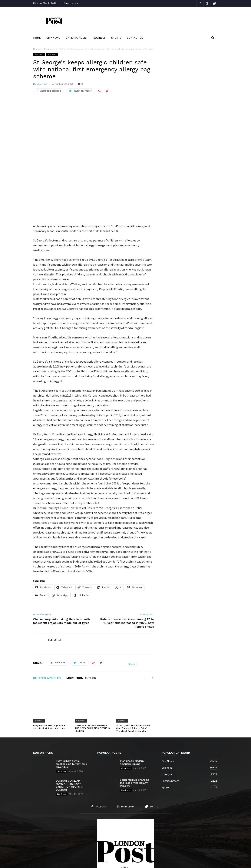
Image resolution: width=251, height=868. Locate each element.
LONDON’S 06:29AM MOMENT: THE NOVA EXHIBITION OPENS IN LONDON (92, 687)
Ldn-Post (42, 84)
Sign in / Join (71, 3)
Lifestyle (186, 733)
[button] (213, 38)
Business (99, 38)
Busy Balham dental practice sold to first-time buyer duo (49, 685)
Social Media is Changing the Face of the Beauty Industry (135, 741)
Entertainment (77, 38)
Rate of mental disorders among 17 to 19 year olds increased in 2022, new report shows (127, 592)
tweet (133, 633)
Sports (116, 38)
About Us (65, 844)
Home (37, 38)
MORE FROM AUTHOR (81, 647)
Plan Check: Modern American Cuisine (132, 721)
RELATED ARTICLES (47, 647)
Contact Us (135, 38)
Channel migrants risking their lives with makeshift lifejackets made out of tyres (61, 590)
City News (53, 38)
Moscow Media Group (132, 863)
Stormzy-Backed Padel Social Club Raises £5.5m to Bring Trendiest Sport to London (133, 687)
